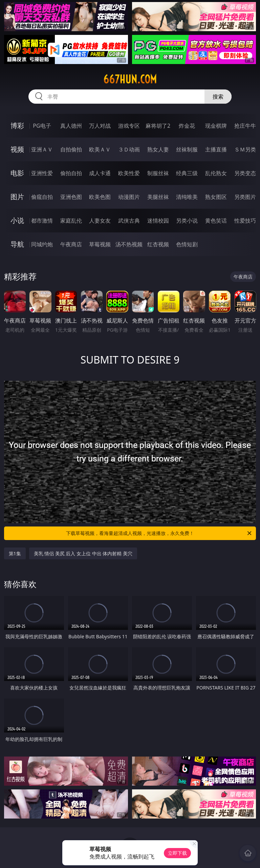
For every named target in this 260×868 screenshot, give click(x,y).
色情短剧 (187, 244)
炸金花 (187, 126)
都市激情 (42, 221)
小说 (17, 220)
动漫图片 (129, 197)
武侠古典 (129, 221)
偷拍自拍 (71, 173)
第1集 (15, 553)
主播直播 (216, 149)
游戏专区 (129, 126)
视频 (17, 149)
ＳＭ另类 (245, 149)
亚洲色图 (71, 197)
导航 (17, 244)
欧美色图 (100, 197)
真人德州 (71, 126)
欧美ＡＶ (100, 149)
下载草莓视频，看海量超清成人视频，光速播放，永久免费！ (159, 533)
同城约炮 (42, 244)
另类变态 (245, 173)
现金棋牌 (216, 126)
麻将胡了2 (158, 126)
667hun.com (130, 79)
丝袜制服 (187, 149)
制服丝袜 (158, 173)
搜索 (218, 97)
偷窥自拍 (42, 197)
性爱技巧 (245, 221)
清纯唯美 (187, 197)
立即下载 (177, 853)
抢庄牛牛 (245, 126)
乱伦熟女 (216, 173)
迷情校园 (158, 221)
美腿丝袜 (158, 197)
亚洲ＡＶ (42, 149)
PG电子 (42, 126)
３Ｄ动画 (129, 149)
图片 (17, 197)
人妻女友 (100, 221)
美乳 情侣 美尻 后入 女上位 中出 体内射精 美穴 (83, 553)
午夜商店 (71, 244)
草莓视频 (100, 244)
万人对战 (100, 126)
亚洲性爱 (42, 173)
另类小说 (187, 221)
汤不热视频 (129, 244)
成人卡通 (100, 173)
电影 (17, 173)
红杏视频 (158, 244)
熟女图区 (216, 197)
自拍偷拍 (71, 149)
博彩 (17, 126)
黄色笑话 (216, 221)
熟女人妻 (158, 149)
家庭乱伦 (71, 221)
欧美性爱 (129, 173)
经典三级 (187, 173)
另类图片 (245, 197)
